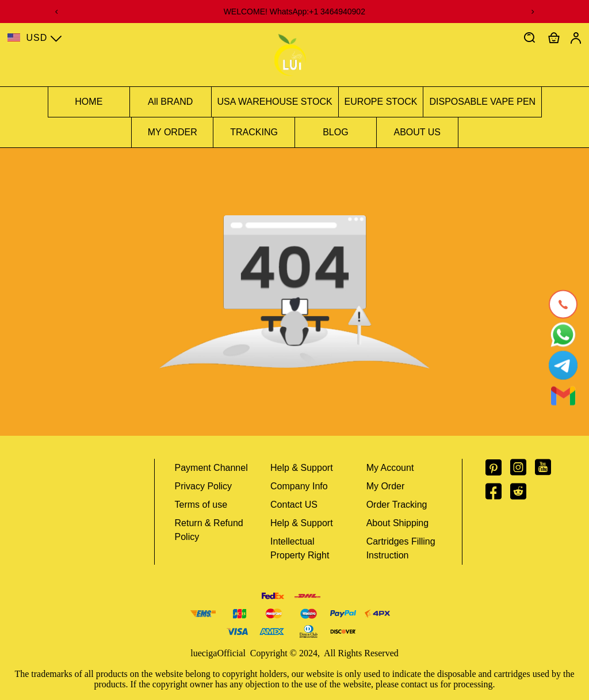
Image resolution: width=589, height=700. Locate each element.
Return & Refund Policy (209, 530)
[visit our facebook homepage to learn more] (498, 495)
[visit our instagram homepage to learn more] (523, 471)
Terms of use (201, 505)
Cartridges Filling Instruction (401, 548)
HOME (89, 102)
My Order (386, 486)
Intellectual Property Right (300, 548)
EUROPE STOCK (381, 102)
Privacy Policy (204, 486)
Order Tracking (397, 505)
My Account (390, 468)
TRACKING (254, 132)
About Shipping (398, 523)
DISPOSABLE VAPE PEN (482, 102)
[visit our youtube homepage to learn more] (547, 471)
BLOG (335, 132)
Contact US (294, 505)
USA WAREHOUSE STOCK (275, 102)
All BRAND (170, 102)
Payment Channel (211, 468)
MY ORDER (173, 132)
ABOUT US (418, 132)
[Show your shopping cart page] (554, 38)
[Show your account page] (576, 38)
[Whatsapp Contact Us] (563, 335)
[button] (530, 38)
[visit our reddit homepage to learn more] (523, 495)
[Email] (563, 396)
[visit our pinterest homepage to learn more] (498, 471)
